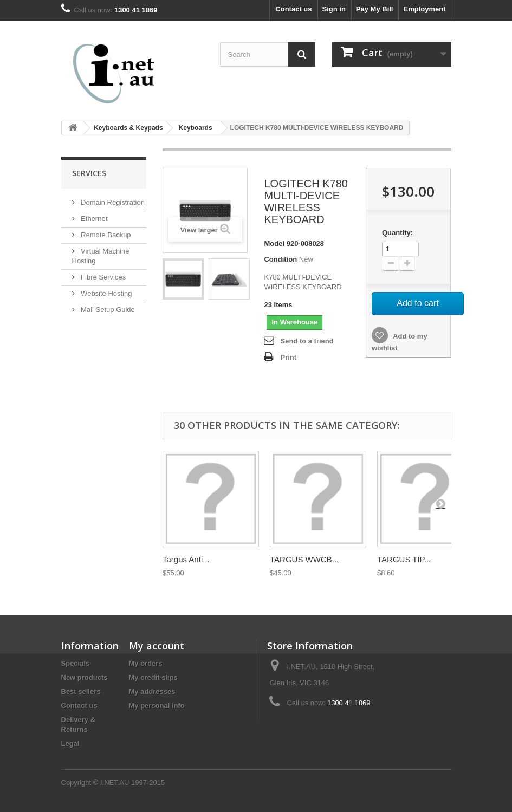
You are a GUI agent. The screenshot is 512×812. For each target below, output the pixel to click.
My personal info (157, 706)
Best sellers (81, 691)
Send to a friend (307, 341)
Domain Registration (112, 202)
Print (288, 357)
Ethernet (93, 219)
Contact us (293, 9)
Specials (76, 663)
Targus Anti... (186, 559)
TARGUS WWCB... (304, 559)
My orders (146, 663)
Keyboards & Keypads (128, 128)
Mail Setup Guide (107, 310)
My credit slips (153, 677)
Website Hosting (106, 293)
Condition (280, 259)
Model (274, 243)
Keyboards (196, 128)
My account (157, 646)
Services (89, 173)
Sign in (334, 9)
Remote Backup (105, 235)
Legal (70, 743)
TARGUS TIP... (404, 559)
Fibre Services (103, 277)
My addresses (152, 691)
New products (85, 677)
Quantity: (397, 233)
